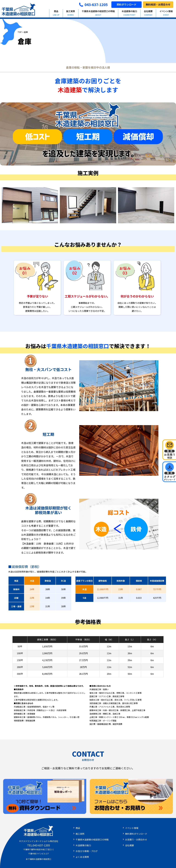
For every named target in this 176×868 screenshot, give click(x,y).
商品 (56, 13)
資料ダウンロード (127, 4)
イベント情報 (132, 828)
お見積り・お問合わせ (136, 840)
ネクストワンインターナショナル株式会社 (39, 841)
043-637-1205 (93, 4)
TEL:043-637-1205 (39, 845)
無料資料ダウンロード (136, 834)
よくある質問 (82, 857)
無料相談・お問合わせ (158, 4)
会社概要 (148, 13)
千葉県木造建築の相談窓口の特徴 (98, 13)
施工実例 (71, 13)
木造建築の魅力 (129, 13)
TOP (20, 32)
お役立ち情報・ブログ (87, 851)
